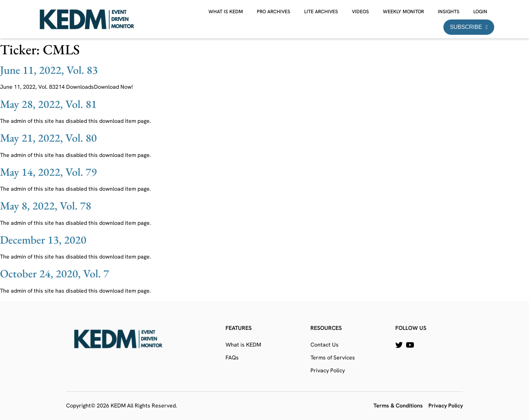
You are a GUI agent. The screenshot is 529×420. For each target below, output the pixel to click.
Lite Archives (321, 11)
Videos (360, 11)
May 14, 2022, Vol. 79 (48, 172)
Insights (449, 11)
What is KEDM (226, 11)
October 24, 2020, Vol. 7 (54, 274)
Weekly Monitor (403, 11)
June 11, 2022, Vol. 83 (49, 70)
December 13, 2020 (43, 240)
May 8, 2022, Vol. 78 (46, 206)
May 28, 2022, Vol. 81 (48, 104)
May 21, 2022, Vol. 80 (48, 138)
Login (480, 11)
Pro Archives (274, 11)
